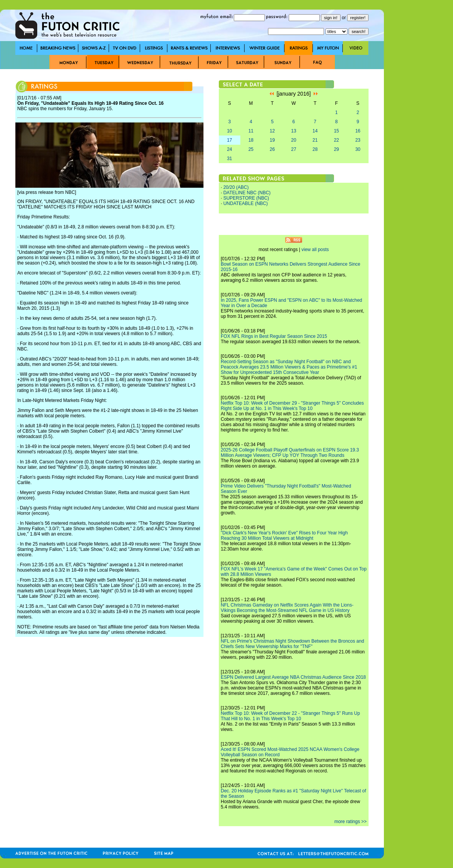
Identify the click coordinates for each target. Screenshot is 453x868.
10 (229, 131)
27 (293, 149)
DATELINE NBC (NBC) (247, 193)
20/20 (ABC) (236, 187)
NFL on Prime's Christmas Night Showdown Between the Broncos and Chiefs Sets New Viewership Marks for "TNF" (292, 644)
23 (358, 140)
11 (251, 131)
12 (272, 131)
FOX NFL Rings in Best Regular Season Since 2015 (274, 336)
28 (315, 149)
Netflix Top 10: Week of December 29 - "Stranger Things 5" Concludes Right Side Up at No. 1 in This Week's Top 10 (292, 406)
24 (229, 149)
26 (272, 149)
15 (336, 131)
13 (293, 131)
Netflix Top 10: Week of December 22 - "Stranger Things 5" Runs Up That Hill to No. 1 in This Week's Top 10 (290, 716)
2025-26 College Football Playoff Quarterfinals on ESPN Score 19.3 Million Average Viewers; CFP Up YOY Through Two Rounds (290, 453)
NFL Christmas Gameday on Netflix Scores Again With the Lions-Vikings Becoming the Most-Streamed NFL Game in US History (287, 608)
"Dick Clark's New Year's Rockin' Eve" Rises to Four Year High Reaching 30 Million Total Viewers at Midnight (284, 536)
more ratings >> (350, 822)
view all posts (315, 250)
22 (336, 140)
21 (315, 140)
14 (315, 131)
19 (272, 140)
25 (251, 149)
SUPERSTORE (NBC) (246, 198)
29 (336, 149)
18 (251, 140)
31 (229, 159)
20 (293, 140)
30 (358, 149)
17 (229, 140)
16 (358, 131)
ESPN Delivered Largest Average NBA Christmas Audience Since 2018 (293, 677)
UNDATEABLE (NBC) (246, 203)
